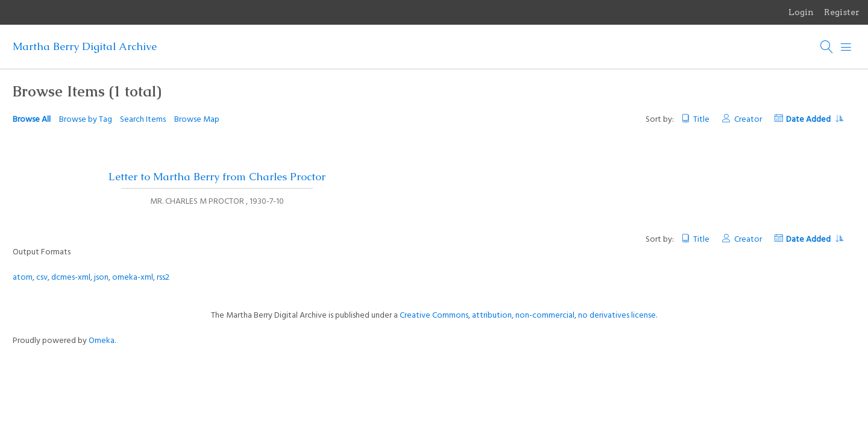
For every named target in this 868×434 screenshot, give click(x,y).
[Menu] (846, 47)
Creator (748, 120)
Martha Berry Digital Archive (85, 46)
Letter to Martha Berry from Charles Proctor (217, 177)
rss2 (163, 278)
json (101, 278)
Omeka (102, 341)
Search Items (143, 120)
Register (842, 12)
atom (23, 278)
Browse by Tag (86, 120)
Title (701, 120)
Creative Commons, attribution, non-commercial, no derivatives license (528, 316)
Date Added (814, 120)
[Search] (827, 47)
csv (42, 278)
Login (801, 12)
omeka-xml (133, 278)
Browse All (32, 120)
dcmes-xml (71, 278)
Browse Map (197, 120)
